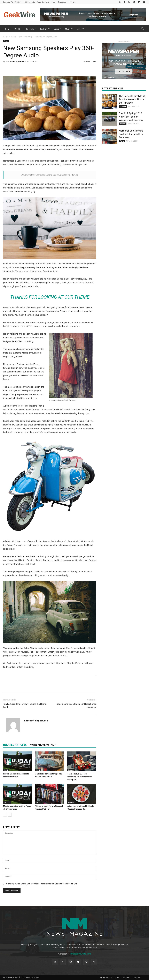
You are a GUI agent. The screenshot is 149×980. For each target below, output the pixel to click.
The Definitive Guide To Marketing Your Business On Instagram (80, 777)
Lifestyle (31, 29)
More (80, 29)
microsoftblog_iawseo (15, 61)
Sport (57, 29)
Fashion (45, 29)
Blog (53, 2)
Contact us (62, 2)
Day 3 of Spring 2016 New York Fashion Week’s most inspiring (131, 117)
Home (8, 29)
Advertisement (43, 2)
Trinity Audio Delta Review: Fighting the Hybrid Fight (25, 706)
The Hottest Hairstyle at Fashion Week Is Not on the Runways (132, 99)
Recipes (123, 124)
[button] (142, 29)
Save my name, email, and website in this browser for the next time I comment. (42, 884)
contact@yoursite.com (80, 954)
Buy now (72, 2)
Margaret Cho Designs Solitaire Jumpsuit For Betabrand (131, 134)
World (18, 29)
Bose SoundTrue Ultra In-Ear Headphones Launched (76, 706)
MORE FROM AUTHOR (43, 745)
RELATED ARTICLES (15, 745)
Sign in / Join (30, 2)
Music (69, 29)
